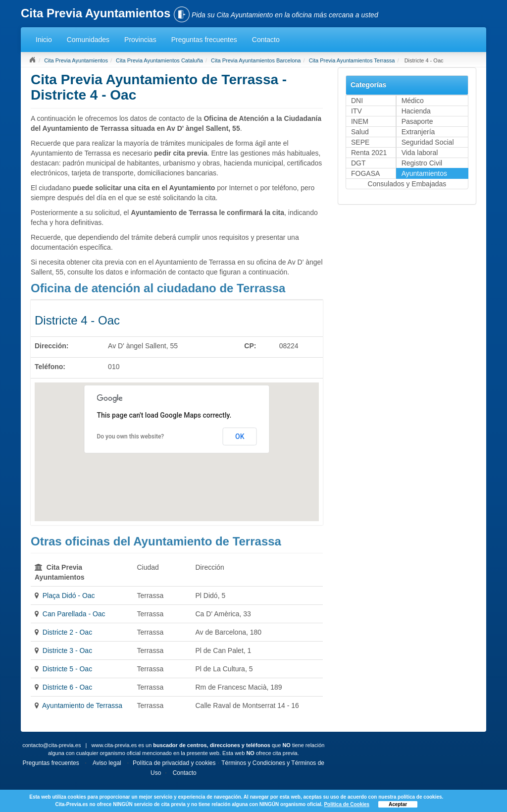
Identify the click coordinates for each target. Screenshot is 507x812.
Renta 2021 (369, 153)
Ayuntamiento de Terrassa (82, 705)
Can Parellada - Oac (74, 614)
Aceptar (398, 804)
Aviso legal (107, 763)
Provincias (140, 40)
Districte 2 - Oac (67, 632)
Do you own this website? (130, 436)
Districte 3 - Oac (67, 650)
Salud (360, 132)
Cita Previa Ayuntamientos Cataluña (159, 60)
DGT (358, 163)
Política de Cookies (347, 804)
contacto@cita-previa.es (51, 745)
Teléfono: (50, 367)
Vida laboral (420, 153)
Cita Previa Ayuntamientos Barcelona (256, 60)
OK (240, 436)
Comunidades (88, 40)
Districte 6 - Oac (67, 687)
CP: (250, 346)
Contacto (266, 40)
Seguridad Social (428, 142)
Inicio (44, 40)
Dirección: (51, 346)
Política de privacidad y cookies (174, 763)
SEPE (360, 142)
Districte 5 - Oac (67, 669)
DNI (357, 101)
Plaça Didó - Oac (69, 595)
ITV (356, 111)
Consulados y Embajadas (407, 184)
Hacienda (416, 111)
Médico (413, 101)
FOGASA (365, 173)
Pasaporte (417, 121)
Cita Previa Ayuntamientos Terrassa (352, 60)
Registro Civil (422, 163)
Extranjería (418, 132)
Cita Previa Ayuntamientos (76, 60)
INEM (360, 121)
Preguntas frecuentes (204, 40)
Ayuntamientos (424, 173)
